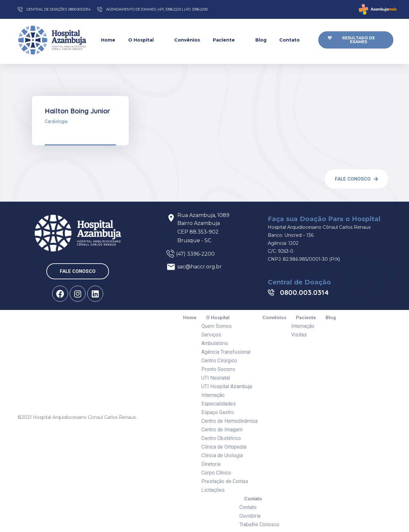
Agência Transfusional (226, 352)
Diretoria (211, 464)
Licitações (213, 490)
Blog (261, 40)
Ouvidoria (250, 516)
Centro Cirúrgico (219, 361)
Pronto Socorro (218, 369)
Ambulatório (215, 343)
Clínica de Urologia (222, 455)
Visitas (299, 335)
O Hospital (145, 40)
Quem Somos (216, 326)
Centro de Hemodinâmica (229, 421)
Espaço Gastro (218, 412)
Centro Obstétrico (221, 438)
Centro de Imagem (222, 430)
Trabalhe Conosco (259, 524)
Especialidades (219, 404)
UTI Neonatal (216, 378)
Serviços (211, 335)
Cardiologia (56, 121)
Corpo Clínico (216, 473)
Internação (213, 395)
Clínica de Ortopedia (224, 447)
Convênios (187, 40)
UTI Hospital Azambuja (227, 386)
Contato (293, 40)
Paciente (228, 40)
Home (108, 40)
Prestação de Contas (225, 481)
